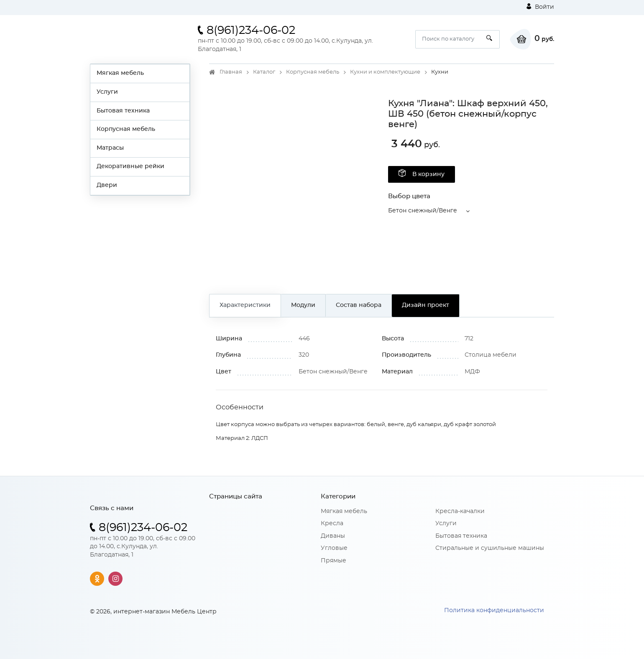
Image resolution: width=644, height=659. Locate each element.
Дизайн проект (425, 305)
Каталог (264, 72)
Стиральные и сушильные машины (490, 548)
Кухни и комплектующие (385, 72)
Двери (107, 185)
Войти (540, 7)
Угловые (334, 548)
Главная (231, 72)
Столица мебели (491, 355)
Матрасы (110, 148)
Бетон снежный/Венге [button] (423, 211)
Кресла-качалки (460, 511)
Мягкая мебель (120, 73)
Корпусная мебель (126, 129)
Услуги (107, 92)
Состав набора (359, 305)
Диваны (333, 536)
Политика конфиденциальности (494, 610)
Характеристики (245, 305)
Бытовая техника (123, 111)
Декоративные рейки (130, 166)
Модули (303, 305)
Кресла (332, 524)
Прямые (333, 561)
